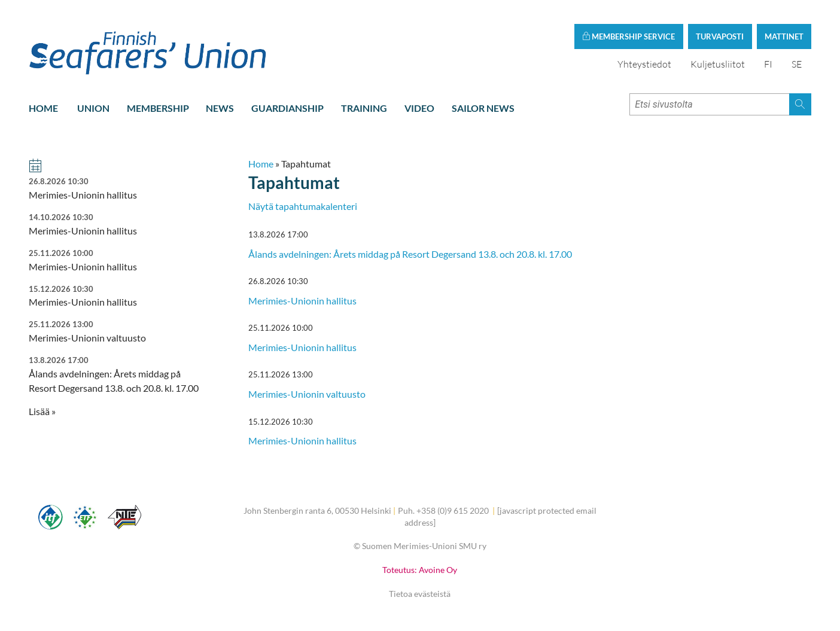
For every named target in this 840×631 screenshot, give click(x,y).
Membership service (629, 36)
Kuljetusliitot (718, 64)
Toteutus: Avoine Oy (420, 570)
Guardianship (287, 108)
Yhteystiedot (644, 64)
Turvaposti (720, 36)
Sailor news (483, 108)
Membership (158, 108)
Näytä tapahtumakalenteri (303, 206)
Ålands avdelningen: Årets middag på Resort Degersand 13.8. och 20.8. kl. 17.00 (410, 254)
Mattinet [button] (784, 36)
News (220, 108)
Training (364, 108)
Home (43, 108)
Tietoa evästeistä (420, 594)
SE (797, 64)
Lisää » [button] (42, 411)
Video (419, 108)
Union (93, 108)
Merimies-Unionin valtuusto (307, 394)
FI (768, 64)
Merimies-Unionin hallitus (302, 301)
